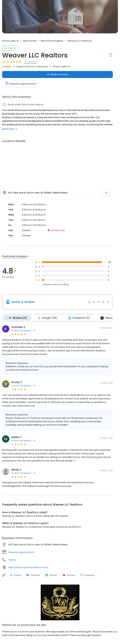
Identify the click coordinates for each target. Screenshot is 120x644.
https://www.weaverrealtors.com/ (28, 567)
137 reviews (30, 62)
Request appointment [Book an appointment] (21, 84)
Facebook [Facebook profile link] (33, 575)
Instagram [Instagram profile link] (88, 575)
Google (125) (47, 318)
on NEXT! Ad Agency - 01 (23, 330)
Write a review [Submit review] (57, 74)
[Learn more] (60, 602)
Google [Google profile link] (16, 575)
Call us (12, 560)
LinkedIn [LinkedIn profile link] (51, 575)
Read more (10, 129)
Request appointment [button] (21, 552)
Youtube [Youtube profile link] (69, 575)
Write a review (23, 302)
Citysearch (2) (78, 318)
